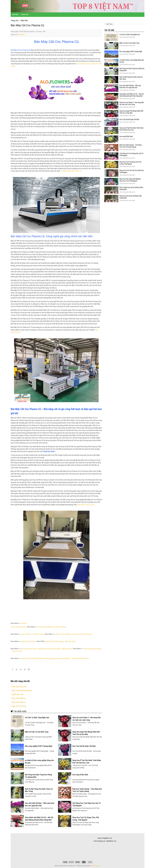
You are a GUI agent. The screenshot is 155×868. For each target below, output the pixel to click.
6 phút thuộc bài (38, 634)
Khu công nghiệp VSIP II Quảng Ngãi (131, 52)
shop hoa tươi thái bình (62, 658)
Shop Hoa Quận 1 (49, 451)
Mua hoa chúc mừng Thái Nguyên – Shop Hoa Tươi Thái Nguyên (131, 180)
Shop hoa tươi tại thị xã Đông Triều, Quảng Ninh (131, 197)
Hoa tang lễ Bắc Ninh (126, 136)
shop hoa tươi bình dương (54, 641)
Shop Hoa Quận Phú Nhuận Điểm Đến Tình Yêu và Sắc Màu (131, 112)
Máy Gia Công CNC (19, 687)
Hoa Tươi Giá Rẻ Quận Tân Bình (129, 119)
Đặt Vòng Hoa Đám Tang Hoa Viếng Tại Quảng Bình (132, 70)
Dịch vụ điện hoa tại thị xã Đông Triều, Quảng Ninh (131, 188)
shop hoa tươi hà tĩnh (28, 658)
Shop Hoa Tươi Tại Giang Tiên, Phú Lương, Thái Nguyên (130, 163)
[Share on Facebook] (13, 670)
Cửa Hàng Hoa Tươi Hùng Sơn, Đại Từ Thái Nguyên (131, 154)
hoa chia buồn (26, 634)
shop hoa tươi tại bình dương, (82, 634)
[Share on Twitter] (17, 670)
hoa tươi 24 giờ (17, 651)
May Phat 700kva (19, 702)
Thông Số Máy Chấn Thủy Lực (71, 171)
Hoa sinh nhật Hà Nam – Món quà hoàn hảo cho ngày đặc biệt (130, 86)
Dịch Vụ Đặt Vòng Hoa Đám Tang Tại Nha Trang (131, 78)
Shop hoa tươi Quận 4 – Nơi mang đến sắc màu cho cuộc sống (132, 103)
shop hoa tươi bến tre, (29, 641)
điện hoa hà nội (67, 649)
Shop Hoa (25, 15)
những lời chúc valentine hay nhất (49, 649)
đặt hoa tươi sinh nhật (29, 649)
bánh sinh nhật (70, 641)
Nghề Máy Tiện (18, 694)
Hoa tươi (24, 623)
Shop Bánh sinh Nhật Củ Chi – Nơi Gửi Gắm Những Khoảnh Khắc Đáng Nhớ (132, 95)
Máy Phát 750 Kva (19, 706)
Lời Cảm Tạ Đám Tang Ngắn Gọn (130, 35)
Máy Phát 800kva (19, 698)
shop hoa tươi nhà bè (45, 627)
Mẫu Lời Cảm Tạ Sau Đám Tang (129, 43)
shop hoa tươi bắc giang (45, 658)
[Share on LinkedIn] (29, 670)
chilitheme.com (95, 866)
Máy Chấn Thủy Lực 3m (86, 505)
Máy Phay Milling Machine (22, 691)
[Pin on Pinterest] (25, 670)
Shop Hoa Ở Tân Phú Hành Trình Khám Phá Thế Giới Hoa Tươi (131, 129)
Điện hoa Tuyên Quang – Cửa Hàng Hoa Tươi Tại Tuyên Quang (130, 146)
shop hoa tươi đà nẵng (19, 627)
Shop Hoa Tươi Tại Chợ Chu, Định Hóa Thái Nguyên (132, 171)
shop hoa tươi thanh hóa (80, 658)
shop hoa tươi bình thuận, (93, 649)
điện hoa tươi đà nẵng (63, 634)
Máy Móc (15, 15)
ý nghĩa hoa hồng (60, 627)
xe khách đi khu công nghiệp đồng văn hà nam (132, 61)
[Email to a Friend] (21, 670)
